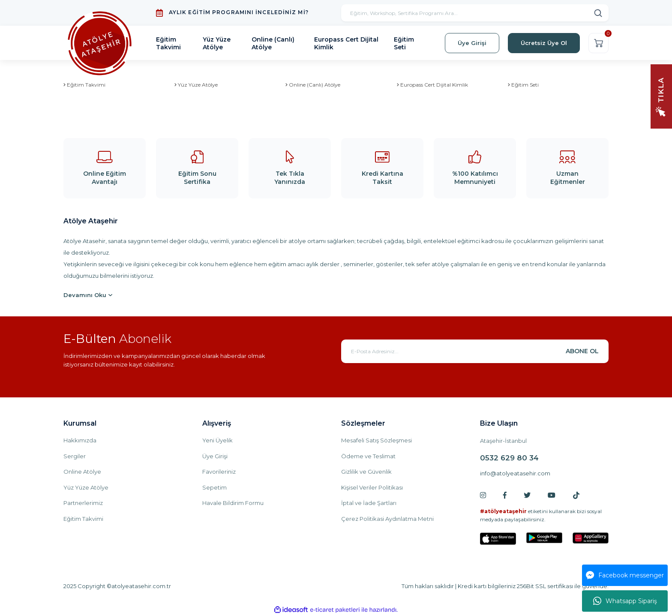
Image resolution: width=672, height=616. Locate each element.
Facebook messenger (625, 575)
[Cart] (598, 43)
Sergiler (75, 456)
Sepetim (214, 487)
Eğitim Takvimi (83, 519)
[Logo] (100, 43)
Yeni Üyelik (217, 440)
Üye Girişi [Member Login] (472, 43)
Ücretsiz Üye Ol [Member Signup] (544, 43)
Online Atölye (82, 472)
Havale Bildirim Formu (233, 503)
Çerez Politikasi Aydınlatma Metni (387, 519)
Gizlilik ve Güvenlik (366, 472)
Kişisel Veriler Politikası (372, 487)
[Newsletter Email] (475, 351)
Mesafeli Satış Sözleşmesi (376, 440)
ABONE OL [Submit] (582, 351)
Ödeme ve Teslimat (368, 456)
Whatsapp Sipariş (625, 601)
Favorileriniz (219, 472)
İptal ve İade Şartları (369, 503)
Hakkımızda (80, 440)
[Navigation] (661, 96)
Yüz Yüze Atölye (86, 487)
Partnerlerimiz (83, 503)
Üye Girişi (215, 456)
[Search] (475, 13)
